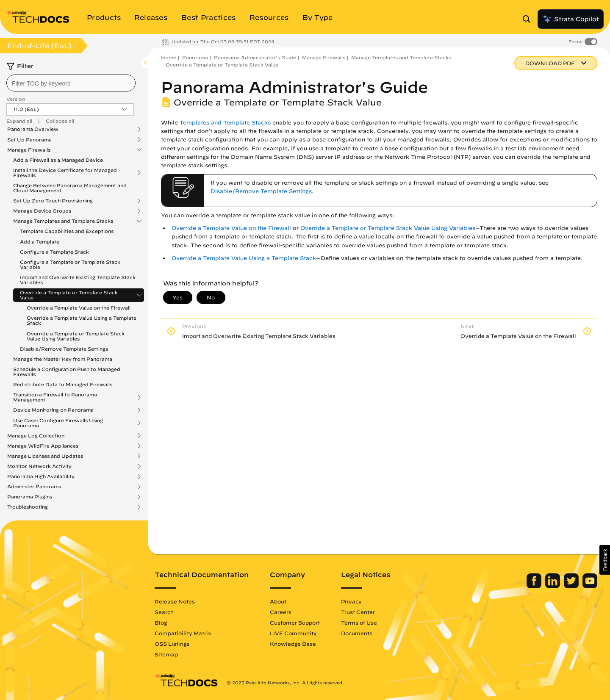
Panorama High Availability (41, 476)
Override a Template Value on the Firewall (79, 308)
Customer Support (295, 623)
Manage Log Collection (36, 436)
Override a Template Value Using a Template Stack (82, 320)
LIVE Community (293, 633)
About (278, 601)
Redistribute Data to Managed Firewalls (63, 384)
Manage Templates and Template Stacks (63, 221)
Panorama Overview (33, 129)
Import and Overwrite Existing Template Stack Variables (78, 280)
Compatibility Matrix (183, 633)
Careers (281, 612)
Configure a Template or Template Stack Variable (70, 264)
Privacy (351, 601)
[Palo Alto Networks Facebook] (535, 586)
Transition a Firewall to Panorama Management (55, 397)
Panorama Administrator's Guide (255, 57)
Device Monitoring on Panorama (53, 410)
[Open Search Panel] (529, 19)
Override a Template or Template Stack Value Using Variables (76, 336)
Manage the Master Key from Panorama (63, 359)
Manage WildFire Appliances (43, 446)
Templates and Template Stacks (225, 123)
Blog (161, 623)
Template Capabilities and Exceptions (67, 231)
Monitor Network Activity (39, 466)
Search (164, 612)
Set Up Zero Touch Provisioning (53, 201)
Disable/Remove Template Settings (64, 349)
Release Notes (175, 601)
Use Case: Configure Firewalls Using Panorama (58, 423)
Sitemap (166, 654)
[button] (605, 560)
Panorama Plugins (30, 497)
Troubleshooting (28, 507)
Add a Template (40, 242)
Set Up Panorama (29, 140)
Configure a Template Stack (54, 252)
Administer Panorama (34, 487)
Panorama (195, 57)
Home (169, 57)
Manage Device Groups (42, 211)
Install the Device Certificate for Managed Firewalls (65, 173)
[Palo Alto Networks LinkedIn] (553, 586)
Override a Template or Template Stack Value (69, 295)
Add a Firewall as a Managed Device (58, 160)
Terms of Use (359, 623)
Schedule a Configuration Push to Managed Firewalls (67, 372)
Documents (357, 633)
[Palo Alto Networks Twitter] (572, 586)
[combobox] (71, 83)
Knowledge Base (293, 644)
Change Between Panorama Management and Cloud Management (70, 188)
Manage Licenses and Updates (45, 456)
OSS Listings (172, 644)
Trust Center (358, 612)
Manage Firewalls (29, 150)
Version (16, 99)
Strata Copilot (571, 19)
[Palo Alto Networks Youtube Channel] (590, 586)
